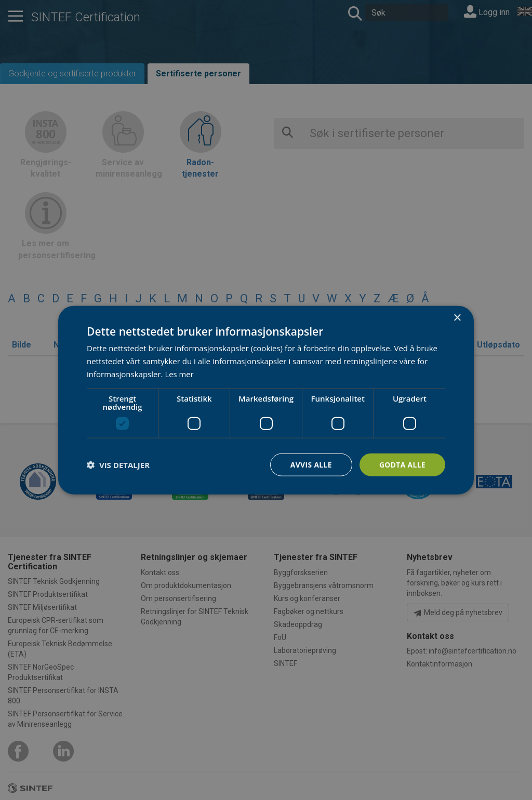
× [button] (457, 318)
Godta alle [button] (402, 464)
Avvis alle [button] (310, 464)
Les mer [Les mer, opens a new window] (179, 374)
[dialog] (266, 400)
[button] (118, 464)
